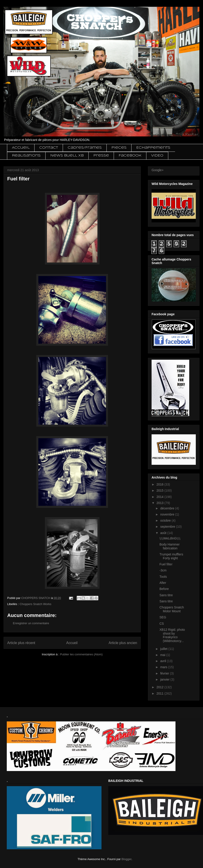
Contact (49, 148)
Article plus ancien (123, 643)
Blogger (127, 859)
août (164, 533)
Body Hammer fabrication (170, 546)
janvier (165, 679)
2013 (160, 503)
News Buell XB (67, 156)
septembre (168, 527)
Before (164, 589)
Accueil (21, 148)
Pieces (119, 148)
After (163, 583)
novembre (168, 514)
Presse (101, 156)
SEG (163, 617)
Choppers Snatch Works (36, 604)
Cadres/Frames (85, 148)
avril (164, 661)
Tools (163, 577)
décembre (168, 508)
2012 (160, 687)
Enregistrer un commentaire (31, 623)
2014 (160, 497)
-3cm (163, 570)
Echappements (153, 148)
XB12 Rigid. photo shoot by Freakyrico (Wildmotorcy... (172, 635)
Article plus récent (21, 643)
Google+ (158, 170)
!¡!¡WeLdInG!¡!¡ (170, 538)
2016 (160, 484)
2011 (160, 693)
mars (164, 667)
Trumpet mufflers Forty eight (171, 556)
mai (163, 655)
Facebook (130, 156)
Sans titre (166, 595)
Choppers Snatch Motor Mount (172, 609)
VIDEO (157, 156)
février (165, 673)
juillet (164, 649)
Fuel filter (166, 564)
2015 (160, 490)
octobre (166, 520)
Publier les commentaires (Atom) (81, 654)
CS (162, 624)
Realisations (26, 156)
